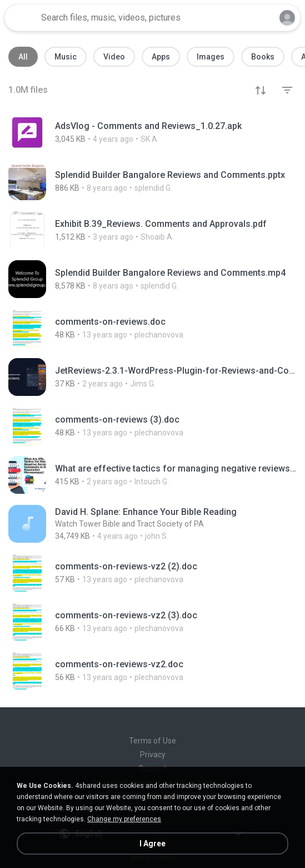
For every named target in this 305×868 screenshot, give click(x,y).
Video (114, 57)
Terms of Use (152, 741)
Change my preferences (124, 819)
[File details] (152, 132)
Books (263, 57)
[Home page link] (21, 18)
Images (211, 57)
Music (66, 57)
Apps (161, 57)
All (23, 57)
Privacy (153, 755)
